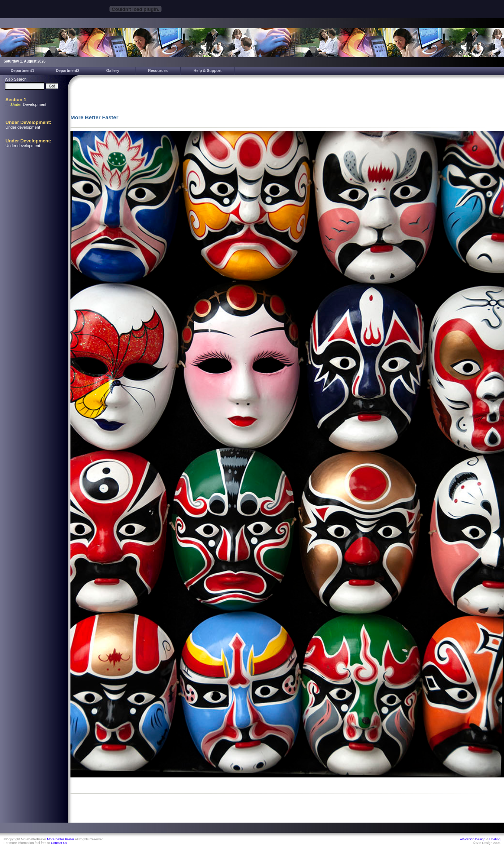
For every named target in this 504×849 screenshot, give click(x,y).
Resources (158, 70)
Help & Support (208, 70)
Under (16, 104)
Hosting (495, 839)
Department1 (22, 70)
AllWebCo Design (473, 839)
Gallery (113, 70)
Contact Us (59, 843)
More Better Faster (61, 839)
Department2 (67, 70)
